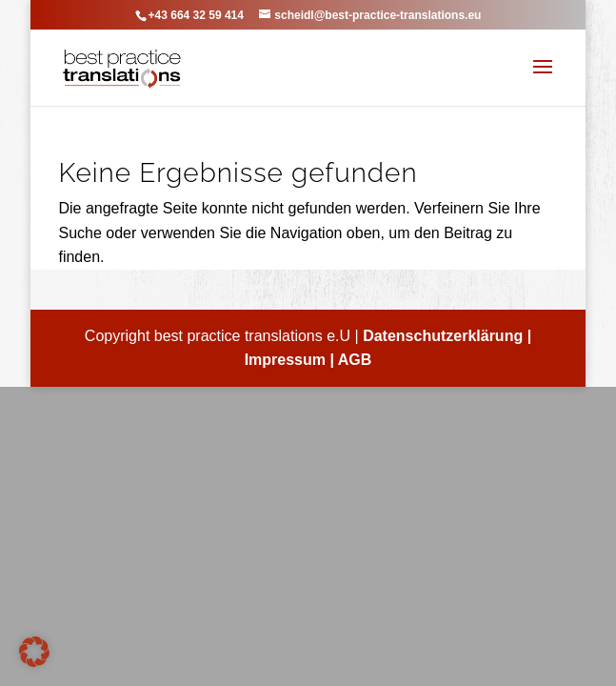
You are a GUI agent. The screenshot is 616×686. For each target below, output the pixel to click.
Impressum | (291, 360)
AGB (355, 360)
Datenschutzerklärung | (447, 336)
